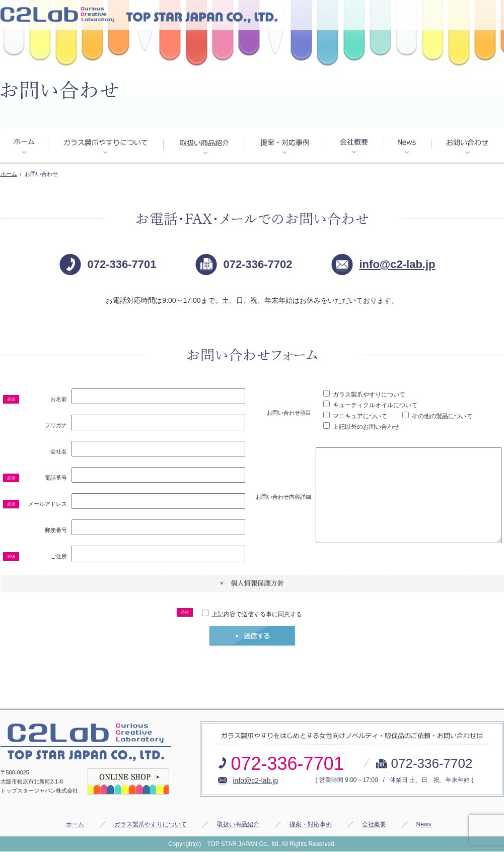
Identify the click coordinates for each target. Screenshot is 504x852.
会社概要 (374, 824)
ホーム (9, 174)
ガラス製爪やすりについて (151, 824)
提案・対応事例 (311, 824)
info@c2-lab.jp (398, 264)
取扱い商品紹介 (238, 824)
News (424, 824)
